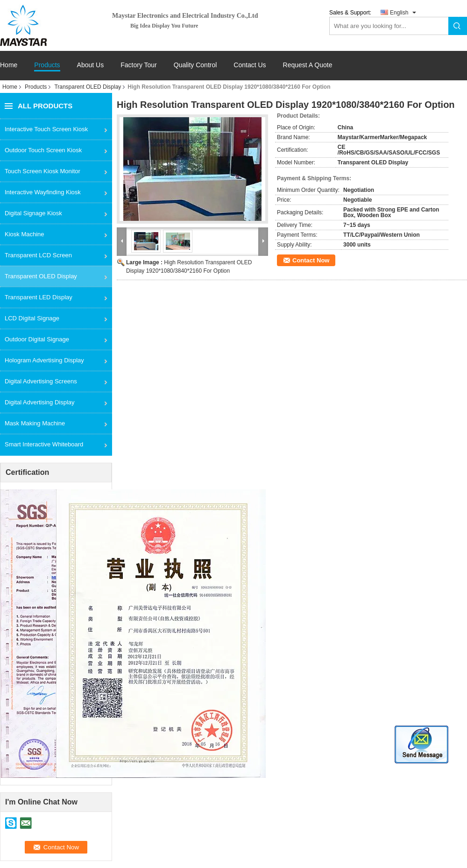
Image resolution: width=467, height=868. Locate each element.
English (399, 13)
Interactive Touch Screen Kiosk (46, 129)
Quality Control (195, 65)
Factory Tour (139, 65)
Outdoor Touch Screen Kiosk (43, 150)
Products (47, 65)
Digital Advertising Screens (41, 381)
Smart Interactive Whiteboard (44, 444)
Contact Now (311, 260)
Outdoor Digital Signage (37, 339)
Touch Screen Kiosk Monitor (42, 171)
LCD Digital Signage (32, 318)
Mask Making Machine (35, 423)
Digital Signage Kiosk (33, 213)
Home (9, 65)
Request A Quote (308, 65)
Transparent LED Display (39, 297)
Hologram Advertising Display (44, 360)
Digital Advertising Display (40, 402)
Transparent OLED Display (88, 87)
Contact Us (250, 65)
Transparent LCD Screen (38, 255)
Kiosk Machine (25, 234)
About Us (91, 65)
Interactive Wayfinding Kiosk (43, 192)
